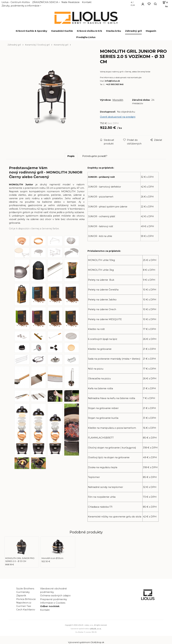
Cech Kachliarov (26, 610)
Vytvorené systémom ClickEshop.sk (86, 642)
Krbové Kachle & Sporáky (32, 31)
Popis (71, 156)
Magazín (151, 31)
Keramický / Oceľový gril (37, 45)
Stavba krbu (113, 31)
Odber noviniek (50, 606)
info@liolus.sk (112, 81)
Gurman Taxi (24, 606)
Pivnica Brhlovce (27, 599)
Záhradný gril (133, 31)
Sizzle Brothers (25, 589)
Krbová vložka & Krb (89, 31)
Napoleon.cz (24, 603)
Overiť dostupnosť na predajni (118, 117)
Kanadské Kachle (62, 31)
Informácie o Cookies (53, 603)
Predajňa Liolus (86, 37)
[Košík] (164, 4)
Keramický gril (61, 45)
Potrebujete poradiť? (95, 156)
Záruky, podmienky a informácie (21, 6)
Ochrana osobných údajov (55, 596)
